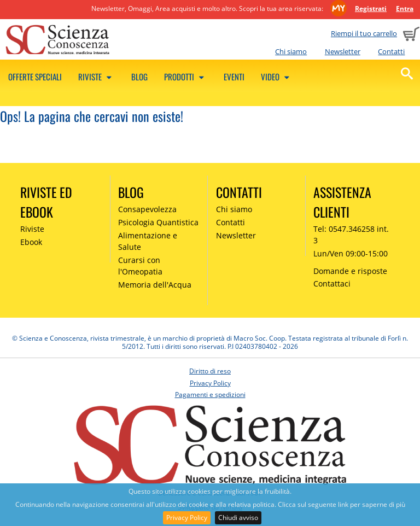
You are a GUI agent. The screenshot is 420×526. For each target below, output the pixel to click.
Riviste (97, 77)
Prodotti (186, 77)
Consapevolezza (147, 209)
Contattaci (332, 284)
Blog (139, 77)
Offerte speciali (35, 77)
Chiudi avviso (238, 518)
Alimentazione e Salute (148, 241)
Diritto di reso (210, 371)
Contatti (391, 51)
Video (277, 77)
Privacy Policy (187, 518)
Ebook (31, 242)
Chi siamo (291, 51)
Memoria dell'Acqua (155, 285)
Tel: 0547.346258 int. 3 (351, 235)
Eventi (234, 77)
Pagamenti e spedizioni (210, 394)
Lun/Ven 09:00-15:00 (351, 253)
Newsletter (343, 51)
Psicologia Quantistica (158, 222)
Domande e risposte (350, 271)
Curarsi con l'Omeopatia (140, 266)
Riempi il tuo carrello (364, 33)
